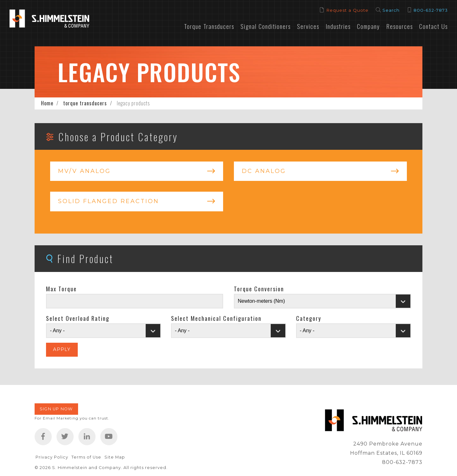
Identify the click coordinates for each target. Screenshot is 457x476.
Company (368, 26)
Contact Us (434, 26)
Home (47, 103)
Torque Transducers (209, 26)
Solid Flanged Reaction (109, 201)
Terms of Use (86, 457)
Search (391, 10)
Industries (338, 26)
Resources (400, 26)
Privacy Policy (52, 457)
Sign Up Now (56, 409)
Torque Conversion (259, 289)
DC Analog (264, 171)
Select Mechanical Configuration (216, 318)
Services (308, 26)
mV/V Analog (84, 171)
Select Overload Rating (78, 318)
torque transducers (85, 103)
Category (309, 318)
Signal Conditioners (266, 26)
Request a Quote (347, 10)
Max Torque (61, 289)
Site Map (115, 457)
